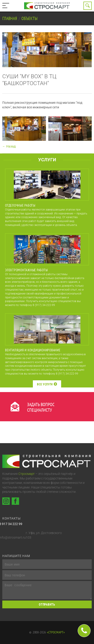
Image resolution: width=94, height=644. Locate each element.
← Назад (9, 146)
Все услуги (47, 384)
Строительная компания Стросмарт (47, 6)
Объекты (29, 18)
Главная (10, 18)
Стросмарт (27, 474)
